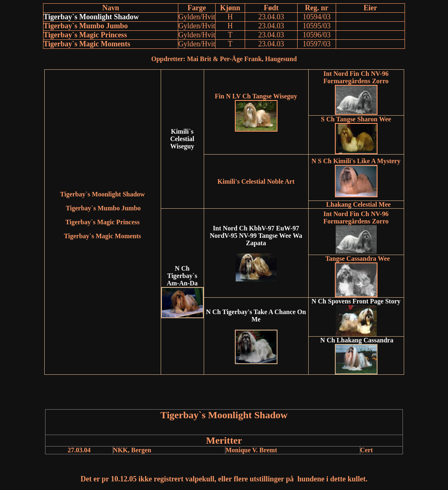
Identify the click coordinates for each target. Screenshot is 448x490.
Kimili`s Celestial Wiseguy (182, 139)
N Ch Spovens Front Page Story (356, 301)
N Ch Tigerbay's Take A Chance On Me (256, 316)
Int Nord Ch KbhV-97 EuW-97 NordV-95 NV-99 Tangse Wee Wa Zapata (256, 236)
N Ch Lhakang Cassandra (357, 340)
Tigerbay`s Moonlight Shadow (91, 17)
